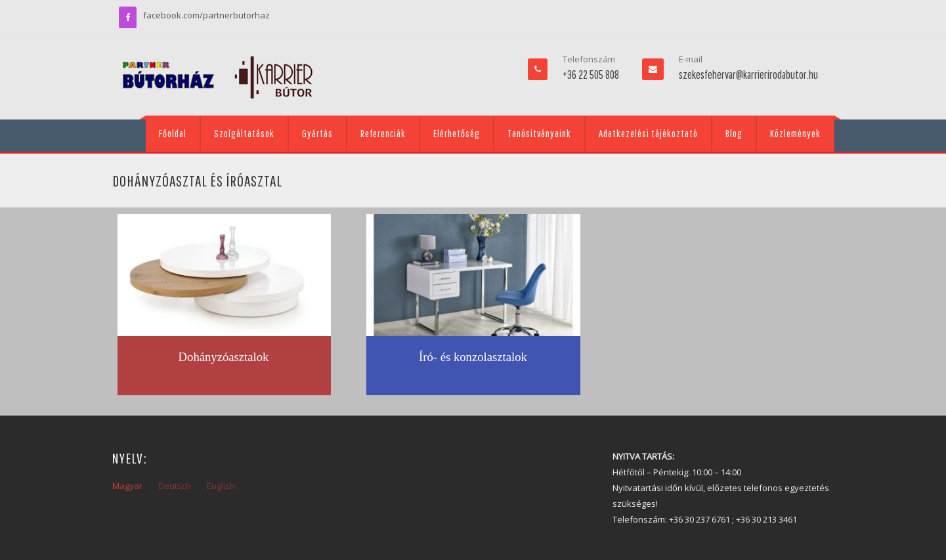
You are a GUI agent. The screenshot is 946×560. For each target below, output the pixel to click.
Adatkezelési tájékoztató (648, 133)
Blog (734, 133)
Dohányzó (204, 357)
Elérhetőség (457, 133)
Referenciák (383, 133)
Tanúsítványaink (539, 133)
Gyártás (317, 133)
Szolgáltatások (244, 133)
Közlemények (795, 133)
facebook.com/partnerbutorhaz (206, 15)
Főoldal (173, 133)
